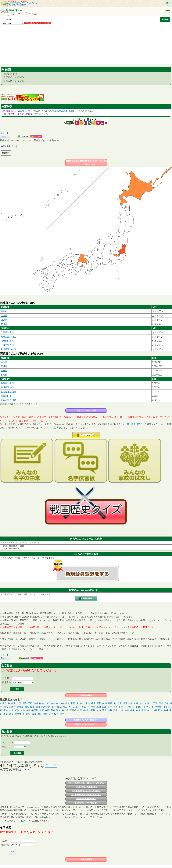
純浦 (136, 703)
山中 (62, 703)
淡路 (57, 111)
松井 (45, 714)
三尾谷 (73, 710)
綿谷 (28, 714)
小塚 (147, 703)
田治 (160, 710)
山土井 (12, 707)
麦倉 (11, 714)
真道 (116, 710)
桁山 (82, 703)
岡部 (99, 703)
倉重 (47, 710)
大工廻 (154, 703)
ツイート (4, 133)
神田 (84, 707)
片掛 (23, 710)
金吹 (51, 714)
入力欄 (5, 678)
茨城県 (29, 114)
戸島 (25, 703)
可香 (110, 703)
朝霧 (6, 707)
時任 (41, 703)
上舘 (121, 710)
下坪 (146, 707)
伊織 (36, 703)
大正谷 (72, 707)
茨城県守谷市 (7, 345)
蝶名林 (18, 714)
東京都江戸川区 (8, 337)
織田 (13, 703)
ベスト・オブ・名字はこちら (86, 787)
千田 (30, 703)
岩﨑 (17, 710)
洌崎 (129, 707)
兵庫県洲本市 (7, 332)
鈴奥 (67, 703)
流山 (32, 707)
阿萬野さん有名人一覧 (86, 410)
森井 (166, 710)
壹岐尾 (20, 707)
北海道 (20, 114)
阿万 (70, 111)
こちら (124, 627)
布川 (135, 707)
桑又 (93, 703)
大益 (88, 703)
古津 (144, 710)
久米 (11, 710)
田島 (104, 707)
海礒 (28, 710)
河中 (62, 714)
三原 (63, 111)
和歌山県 (8, 111)
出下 (19, 703)
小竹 (93, 707)
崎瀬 (138, 710)
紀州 (22, 111)
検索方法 (7, 682)
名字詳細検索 (86, 695)
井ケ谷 (65, 710)
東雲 (6, 714)
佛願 (34, 714)
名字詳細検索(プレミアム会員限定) (38, 23)
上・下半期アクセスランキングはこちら (86, 795)
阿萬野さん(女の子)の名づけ (86, 724)
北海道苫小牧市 (8, 349)
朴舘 (127, 710)
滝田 (39, 714)
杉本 (142, 703)
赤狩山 (50, 707)
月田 (65, 707)
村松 (27, 707)
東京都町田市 (7, 341)
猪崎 (99, 710)
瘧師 (161, 703)
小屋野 (3, 703)
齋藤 (38, 707)
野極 (93, 710)
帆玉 (80, 710)
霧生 (6, 710)
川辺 (73, 703)
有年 (149, 710)
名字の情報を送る (8, 146)
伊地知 (158, 707)
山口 (47, 703)
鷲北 (104, 710)
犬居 (119, 703)
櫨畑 (105, 703)
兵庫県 (4, 316)
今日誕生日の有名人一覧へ (86, 799)
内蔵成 (58, 707)
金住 (130, 703)
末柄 (99, 707)
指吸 (132, 710)
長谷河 (117, 707)
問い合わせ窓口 (135, 424)
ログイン (41, 558)
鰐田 (125, 703)
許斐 (110, 707)
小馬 (155, 710)
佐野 (110, 710)
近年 (4, 114)
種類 (4, 747)
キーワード (8, 742)
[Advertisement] (82, 44)
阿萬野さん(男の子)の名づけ (86, 720)
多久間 (86, 710)
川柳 (165, 707)
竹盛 (166, 703)
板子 (56, 714)
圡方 (123, 707)
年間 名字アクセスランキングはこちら (86, 791)
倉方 (140, 707)
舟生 (151, 707)
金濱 (41, 710)
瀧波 (58, 710)
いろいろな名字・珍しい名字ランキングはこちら (86, 783)
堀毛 (44, 707)
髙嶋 (53, 710)
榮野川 (35, 710)
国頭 (78, 707)
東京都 (12, 114)
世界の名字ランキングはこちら (86, 803)
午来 (53, 703)
